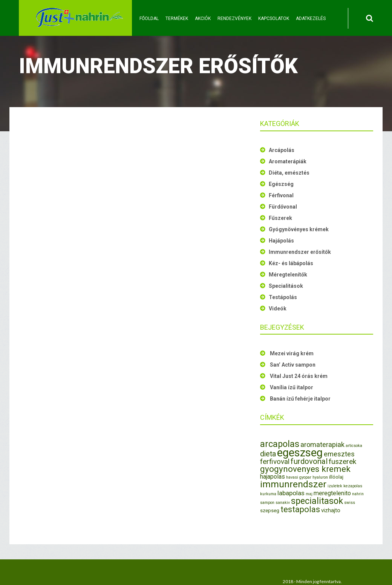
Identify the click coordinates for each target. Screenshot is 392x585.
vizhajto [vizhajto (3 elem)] (331, 510)
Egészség (281, 184)
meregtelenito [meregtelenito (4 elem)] (332, 493)
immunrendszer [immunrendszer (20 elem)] (293, 484)
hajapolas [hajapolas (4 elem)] (273, 477)
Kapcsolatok (274, 18)
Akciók (203, 18)
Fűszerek (280, 218)
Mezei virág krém (292, 353)
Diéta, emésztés (289, 173)
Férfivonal (281, 195)
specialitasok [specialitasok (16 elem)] (317, 501)
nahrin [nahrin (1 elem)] (358, 494)
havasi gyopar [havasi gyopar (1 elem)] (299, 477)
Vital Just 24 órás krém (299, 376)
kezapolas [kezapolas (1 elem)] (353, 486)
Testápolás (283, 297)
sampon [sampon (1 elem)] (267, 503)
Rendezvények (234, 18)
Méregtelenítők (288, 275)
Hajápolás (281, 241)
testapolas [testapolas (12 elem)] (300, 509)
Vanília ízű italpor (292, 387)
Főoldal (149, 18)
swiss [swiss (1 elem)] (350, 503)
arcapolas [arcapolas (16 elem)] (280, 444)
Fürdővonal (283, 207)
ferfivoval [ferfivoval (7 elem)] (275, 461)
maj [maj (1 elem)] (309, 494)
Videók (278, 309)
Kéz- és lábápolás (291, 263)
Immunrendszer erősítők (300, 252)
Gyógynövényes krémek (299, 229)
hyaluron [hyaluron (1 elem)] (320, 477)
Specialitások (286, 286)
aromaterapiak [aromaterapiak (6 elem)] (322, 445)
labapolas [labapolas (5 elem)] (291, 493)
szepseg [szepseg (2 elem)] (270, 511)
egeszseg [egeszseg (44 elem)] (300, 453)
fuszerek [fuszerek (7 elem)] (342, 461)
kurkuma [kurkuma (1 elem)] (268, 494)
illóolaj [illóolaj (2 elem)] (336, 477)
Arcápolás (282, 150)
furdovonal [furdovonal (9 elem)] (309, 461)
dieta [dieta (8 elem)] (268, 454)
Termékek (177, 18)
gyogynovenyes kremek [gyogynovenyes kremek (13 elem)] (305, 469)
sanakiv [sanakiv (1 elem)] (283, 503)
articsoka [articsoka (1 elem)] (354, 446)
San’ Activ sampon (293, 365)
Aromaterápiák (288, 161)
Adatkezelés (311, 18)
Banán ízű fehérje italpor (300, 399)
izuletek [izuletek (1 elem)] (335, 486)
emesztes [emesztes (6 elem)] (339, 454)
